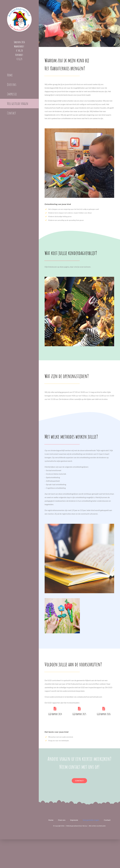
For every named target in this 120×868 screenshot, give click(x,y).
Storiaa (85, 826)
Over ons (62, 820)
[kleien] (62, 599)
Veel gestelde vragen (91, 820)
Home (51, 820)
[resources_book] (79, 525)
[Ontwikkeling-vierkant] (79, 129)
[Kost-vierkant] (79, 278)
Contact (107, 820)
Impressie (74, 820)
